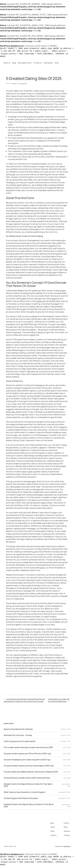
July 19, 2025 (67, 747)
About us (7, 63)
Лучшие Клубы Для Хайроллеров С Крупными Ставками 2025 (31, 772)
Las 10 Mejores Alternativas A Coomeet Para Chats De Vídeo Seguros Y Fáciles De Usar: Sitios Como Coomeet (24, 700)
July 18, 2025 (67, 753)
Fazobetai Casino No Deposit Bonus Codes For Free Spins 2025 (29, 805)
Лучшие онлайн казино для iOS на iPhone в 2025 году (27, 754)
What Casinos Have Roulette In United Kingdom (25, 792)
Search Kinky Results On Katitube (18, 729)
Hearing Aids (48, 63)
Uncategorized (22, 83)
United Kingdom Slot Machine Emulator (21, 798)
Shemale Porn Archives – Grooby (18, 735)
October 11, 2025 (65, 729)
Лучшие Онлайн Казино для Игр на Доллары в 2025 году (29, 766)
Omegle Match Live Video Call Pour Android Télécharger (59, 700)
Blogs (14, 63)
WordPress (67, 846)
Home (57, 63)
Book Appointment (25, 63)
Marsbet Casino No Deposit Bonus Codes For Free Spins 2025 (28, 785)
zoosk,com (41, 301)
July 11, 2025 (67, 766)
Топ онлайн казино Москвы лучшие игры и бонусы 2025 (28, 747)
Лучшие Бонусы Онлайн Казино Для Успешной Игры (27, 778)
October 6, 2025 (65, 741)
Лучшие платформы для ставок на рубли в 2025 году (27, 760)
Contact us (38, 63)
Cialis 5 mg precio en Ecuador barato (20, 741)
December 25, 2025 (64, 792)
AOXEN (14, 83)
